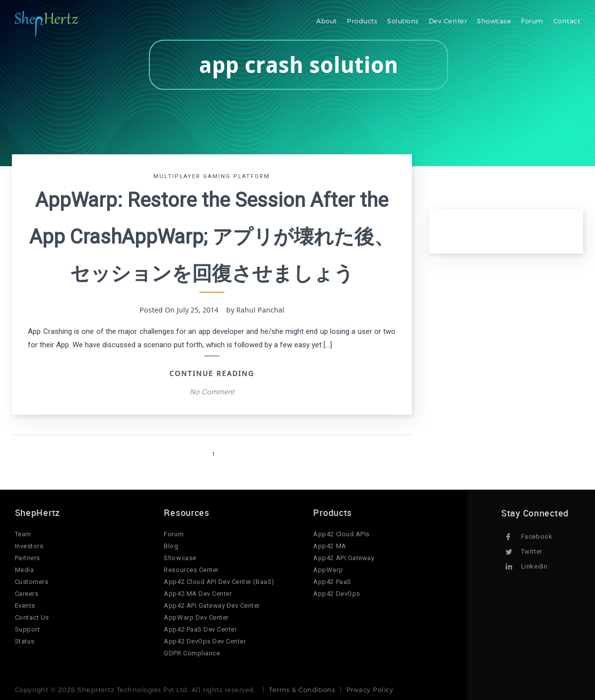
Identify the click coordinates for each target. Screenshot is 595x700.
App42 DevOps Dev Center (205, 641)
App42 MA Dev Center (198, 594)
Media (25, 570)
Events (25, 605)
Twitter (532, 551)
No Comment (212, 392)
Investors (29, 546)
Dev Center (448, 21)
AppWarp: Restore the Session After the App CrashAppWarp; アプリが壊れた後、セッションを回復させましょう (212, 237)
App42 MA (330, 546)
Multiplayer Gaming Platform (212, 176)
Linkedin (534, 566)
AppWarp (328, 570)
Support (28, 629)
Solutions (403, 21)
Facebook (537, 537)
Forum (532, 21)
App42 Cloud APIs (341, 534)
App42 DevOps (336, 594)
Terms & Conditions (302, 690)
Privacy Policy (370, 690)
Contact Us (32, 617)
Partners (28, 558)
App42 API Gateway (344, 558)
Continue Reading (212, 373)
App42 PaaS (332, 582)
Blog (171, 546)
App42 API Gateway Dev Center (212, 605)
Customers (32, 582)
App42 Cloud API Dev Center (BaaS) (219, 582)
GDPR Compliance (192, 653)
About (327, 21)
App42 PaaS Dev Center (200, 629)
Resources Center (191, 570)
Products (362, 21)
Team (23, 534)
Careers (27, 594)
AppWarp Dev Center (196, 617)
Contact (567, 21)
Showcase (494, 21)
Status (25, 641)
